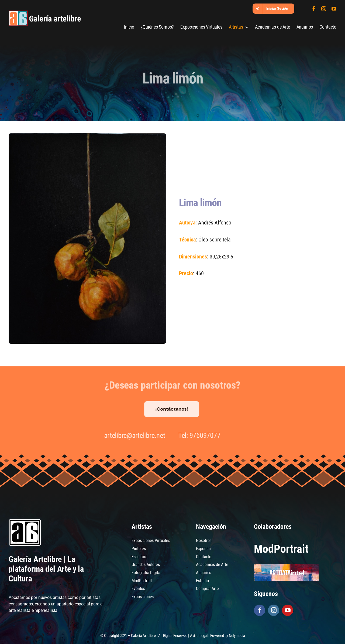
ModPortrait (281, 549)
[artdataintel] (286, 566)
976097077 (203, 435)
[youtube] (334, 9)
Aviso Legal (199, 636)
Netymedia (237, 636)
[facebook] (314, 9)
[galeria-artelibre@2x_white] (45, 13)
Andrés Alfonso (214, 223)
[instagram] (324, 9)
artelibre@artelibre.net (132, 435)
